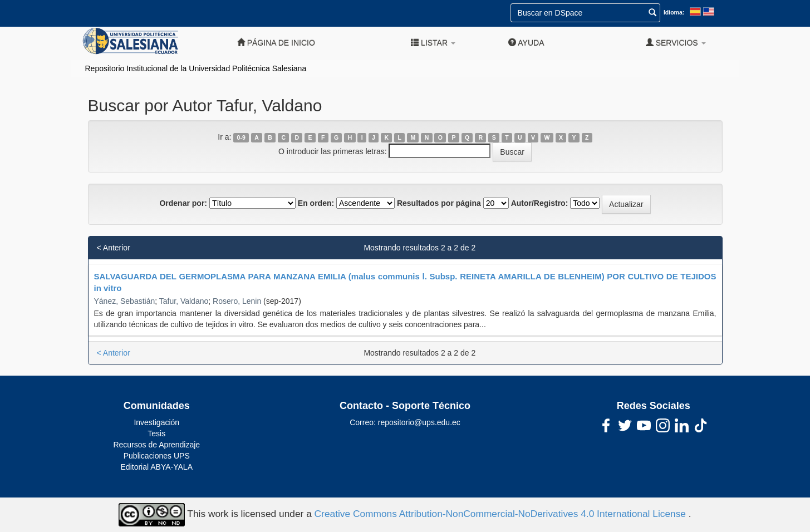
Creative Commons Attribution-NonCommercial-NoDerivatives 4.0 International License (502, 514)
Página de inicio (276, 43)
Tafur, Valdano (184, 301)
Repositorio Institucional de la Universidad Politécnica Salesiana (196, 68)
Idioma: (674, 12)
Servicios (676, 43)
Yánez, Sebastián (125, 301)
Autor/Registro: (540, 203)
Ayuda (526, 43)
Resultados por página (439, 203)
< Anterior (114, 248)
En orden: (316, 203)
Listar (433, 43)
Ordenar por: (183, 203)
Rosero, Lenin (237, 301)
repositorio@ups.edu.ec (419, 422)
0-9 (241, 137)
